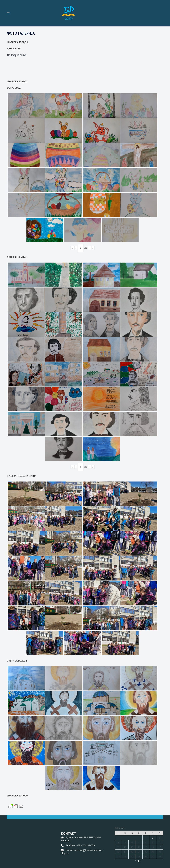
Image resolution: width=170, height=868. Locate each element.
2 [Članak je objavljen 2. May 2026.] (153, 838)
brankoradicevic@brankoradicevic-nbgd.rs (82, 852)
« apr (138, 860)
